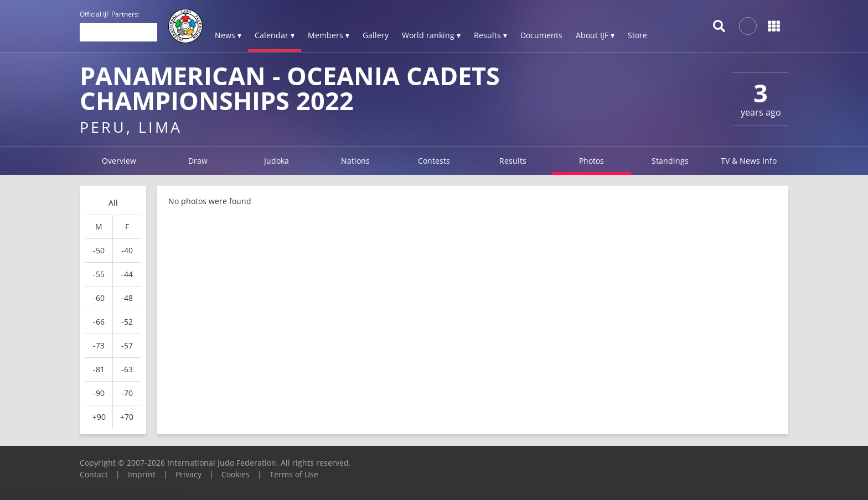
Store (637, 35)
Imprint (142, 474)
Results (513, 161)
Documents (541, 35)
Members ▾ (329, 35)
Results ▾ (490, 35)
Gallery (376, 35)
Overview (119, 161)
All (113, 203)
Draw (198, 161)
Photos (591, 161)
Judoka (277, 161)
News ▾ (228, 35)
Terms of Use (294, 474)
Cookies (236, 474)
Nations (355, 161)
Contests (434, 161)
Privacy (188, 474)
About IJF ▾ (595, 35)
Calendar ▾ (275, 35)
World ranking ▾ (431, 35)
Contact (94, 474)
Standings (670, 161)
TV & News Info (749, 161)
